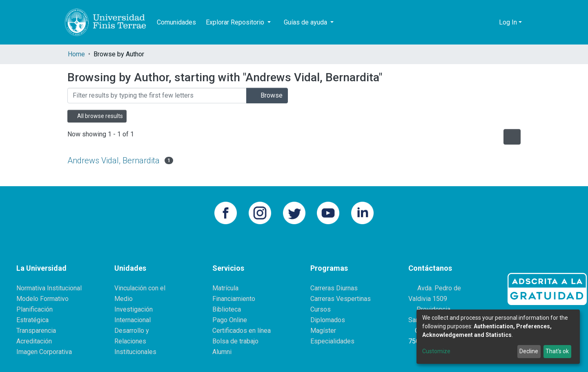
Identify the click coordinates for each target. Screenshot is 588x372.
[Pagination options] (512, 137)
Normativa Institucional (49, 288)
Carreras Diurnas (334, 288)
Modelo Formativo (42, 299)
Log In (508, 22)
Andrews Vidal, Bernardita (114, 160)
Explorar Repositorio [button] (236, 22)
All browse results (97, 116)
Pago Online (230, 320)
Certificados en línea (242, 331)
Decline (529, 351)
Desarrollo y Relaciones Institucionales (135, 341)
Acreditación (34, 341)
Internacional (133, 320)
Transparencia (36, 331)
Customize (436, 351)
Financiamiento (234, 299)
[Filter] (157, 96)
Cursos (321, 309)
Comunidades (176, 22)
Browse (267, 95)
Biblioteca (227, 309)
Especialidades (332, 341)
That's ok (557, 351)
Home (76, 54)
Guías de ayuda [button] (306, 22)
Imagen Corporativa (44, 352)
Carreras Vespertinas (341, 299)
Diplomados (328, 320)
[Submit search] (478, 22)
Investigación (134, 309)
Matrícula (225, 288)
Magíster (323, 331)
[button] (491, 22)
